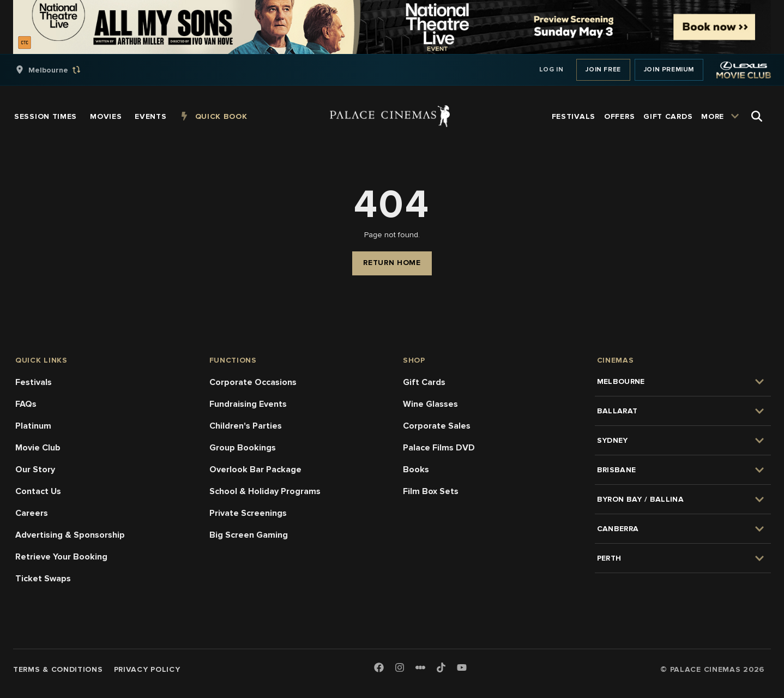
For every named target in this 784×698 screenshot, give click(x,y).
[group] (59, 70)
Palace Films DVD (439, 448)
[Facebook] (379, 668)
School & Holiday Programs (265, 491)
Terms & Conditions (58, 669)
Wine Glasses (430, 404)
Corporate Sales (437, 426)
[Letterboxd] (420, 667)
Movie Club (38, 448)
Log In (551, 70)
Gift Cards (424, 382)
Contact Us (38, 491)
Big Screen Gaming (249, 535)
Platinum (33, 426)
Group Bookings (243, 448)
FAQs (26, 404)
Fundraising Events (248, 404)
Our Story (35, 470)
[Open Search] (757, 116)
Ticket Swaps (43, 579)
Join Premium (669, 70)
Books (416, 470)
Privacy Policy (147, 669)
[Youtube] (462, 668)
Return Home (392, 263)
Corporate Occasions (253, 382)
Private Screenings (248, 513)
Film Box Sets (431, 491)
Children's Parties (246, 426)
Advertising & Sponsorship (70, 535)
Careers (32, 513)
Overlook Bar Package (255, 470)
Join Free (603, 70)
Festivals (34, 382)
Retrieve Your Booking (61, 557)
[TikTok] (441, 667)
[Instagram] (400, 668)
